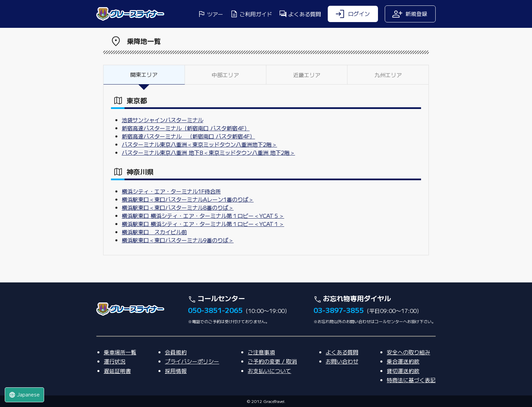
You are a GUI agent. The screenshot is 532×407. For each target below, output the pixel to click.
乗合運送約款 (403, 361)
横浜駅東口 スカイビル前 (154, 232)
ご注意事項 (261, 352)
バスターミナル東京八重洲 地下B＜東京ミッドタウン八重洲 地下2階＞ (208, 152)
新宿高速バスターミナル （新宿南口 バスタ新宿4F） (188, 136)
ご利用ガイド (251, 14)
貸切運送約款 (403, 371)
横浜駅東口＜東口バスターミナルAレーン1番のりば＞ (188, 199)
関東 (144, 75)
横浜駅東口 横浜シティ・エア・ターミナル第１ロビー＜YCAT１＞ (203, 224)
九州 (388, 75)
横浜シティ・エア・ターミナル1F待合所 (171, 191)
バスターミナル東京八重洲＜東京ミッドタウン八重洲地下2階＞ (199, 144)
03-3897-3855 (339, 310)
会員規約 (176, 352)
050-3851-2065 (215, 310)
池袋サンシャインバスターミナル (163, 120)
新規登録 (410, 14)
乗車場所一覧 (120, 352)
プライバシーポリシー (192, 361)
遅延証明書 (117, 371)
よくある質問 (300, 14)
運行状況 (115, 361)
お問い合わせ (342, 361)
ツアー (210, 14)
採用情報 (176, 371)
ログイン (352, 14)
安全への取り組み (408, 352)
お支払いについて (269, 371)
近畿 (307, 75)
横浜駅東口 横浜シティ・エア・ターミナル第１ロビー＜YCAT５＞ (203, 216)
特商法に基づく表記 (411, 380)
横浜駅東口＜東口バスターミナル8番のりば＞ (178, 207)
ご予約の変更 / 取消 (272, 361)
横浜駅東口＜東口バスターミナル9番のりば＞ (178, 240)
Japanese (24, 395)
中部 (225, 75)
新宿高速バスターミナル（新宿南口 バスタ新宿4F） (186, 128)
